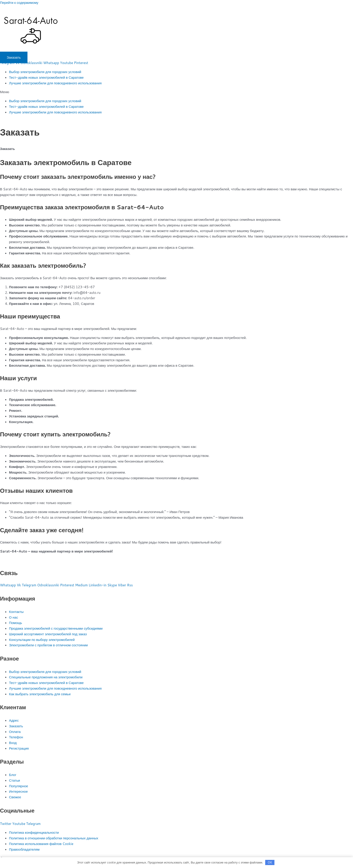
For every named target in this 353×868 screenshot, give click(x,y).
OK (270, 862)
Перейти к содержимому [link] (19, 3)
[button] (176, 92)
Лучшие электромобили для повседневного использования (55, 83)
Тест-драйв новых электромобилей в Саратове (46, 77)
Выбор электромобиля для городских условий (45, 72)
